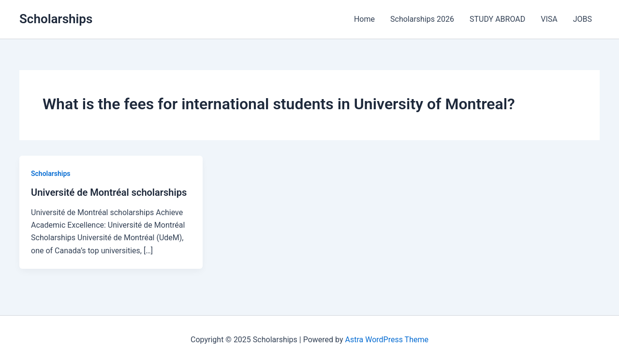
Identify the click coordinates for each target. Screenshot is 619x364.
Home (364, 19)
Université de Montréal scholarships (109, 192)
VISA (549, 19)
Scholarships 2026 (422, 19)
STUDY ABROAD (497, 19)
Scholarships (56, 19)
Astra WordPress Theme (387, 340)
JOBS (582, 19)
